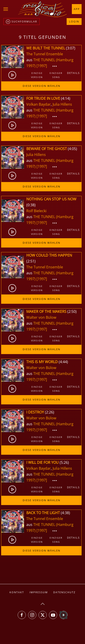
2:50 (72, 311)
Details (73, 73)
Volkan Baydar (39, 104)
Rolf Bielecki (36, 211)
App (77, 9)
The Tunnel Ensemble (45, 54)
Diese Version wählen (41, 86)
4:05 (72, 149)
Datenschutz (64, 592)
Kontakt (17, 592)
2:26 (50, 412)
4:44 (63, 362)
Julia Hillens (62, 104)
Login (74, 21)
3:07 (71, 48)
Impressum (39, 592)
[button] (6, 9)
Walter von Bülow (41, 317)
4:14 (66, 98)
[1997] (42, 66)
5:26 (64, 462)
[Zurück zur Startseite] (43, 9)
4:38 (65, 513)
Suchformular (22, 22)
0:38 (31, 205)
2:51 (31, 261)
